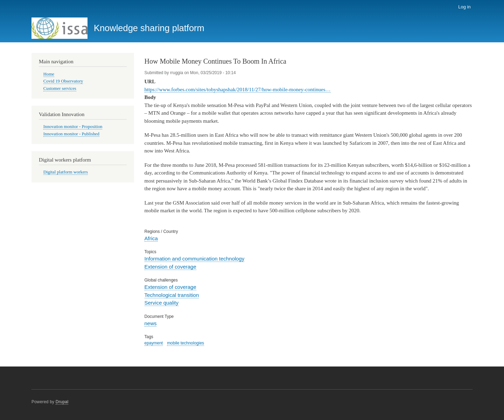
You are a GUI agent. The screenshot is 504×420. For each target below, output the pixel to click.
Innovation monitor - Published (71, 134)
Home (49, 74)
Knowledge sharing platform (149, 28)
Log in (464, 7)
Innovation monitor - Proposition (73, 127)
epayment (154, 343)
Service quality (162, 303)
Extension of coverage (170, 267)
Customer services (60, 88)
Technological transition (172, 295)
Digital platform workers (66, 172)
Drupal (62, 402)
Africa (151, 238)
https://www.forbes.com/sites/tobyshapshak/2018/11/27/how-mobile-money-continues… (238, 90)
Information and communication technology (195, 259)
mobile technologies (185, 343)
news (151, 323)
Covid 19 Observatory (63, 81)
